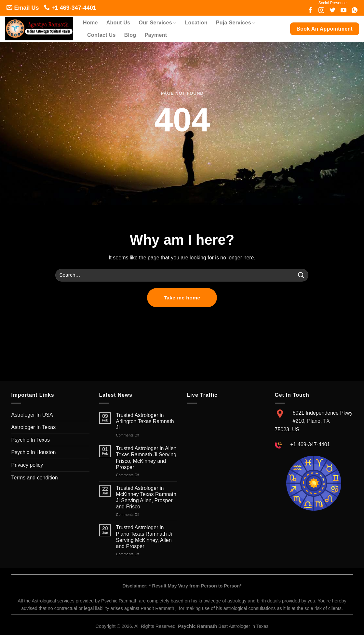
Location (196, 23)
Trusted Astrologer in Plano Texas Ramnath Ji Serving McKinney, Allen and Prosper (144, 537)
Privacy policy (27, 465)
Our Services (157, 23)
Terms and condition (35, 478)
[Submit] (301, 275)
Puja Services (236, 23)
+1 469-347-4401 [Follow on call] (70, 8)
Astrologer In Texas (34, 427)
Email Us (23, 8)
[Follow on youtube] (344, 11)
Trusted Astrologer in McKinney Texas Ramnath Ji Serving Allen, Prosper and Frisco (146, 497)
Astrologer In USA (32, 415)
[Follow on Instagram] (321, 11)
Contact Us (101, 35)
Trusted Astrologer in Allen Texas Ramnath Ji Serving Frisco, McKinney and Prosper (146, 458)
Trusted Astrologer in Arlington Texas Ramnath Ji (145, 421)
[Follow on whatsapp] (355, 11)
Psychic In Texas (31, 440)
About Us (118, 23)
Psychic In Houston (34, 452)
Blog (130, 35)
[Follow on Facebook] (310, 11)
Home (90, 23)
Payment (156, 35)
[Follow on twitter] (332, 11)
